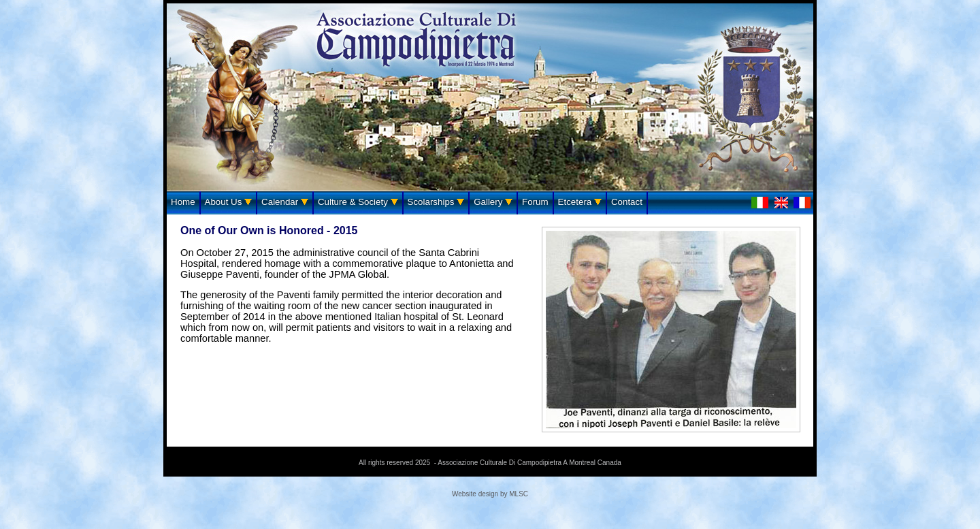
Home (183, 202)
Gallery (493, 202)
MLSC (519, 494)
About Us (229, 202)
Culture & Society (358, 202)
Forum (535, 202)
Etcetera (580, 202)
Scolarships (436, 202)
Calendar (285, 202)
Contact (627, 202)
